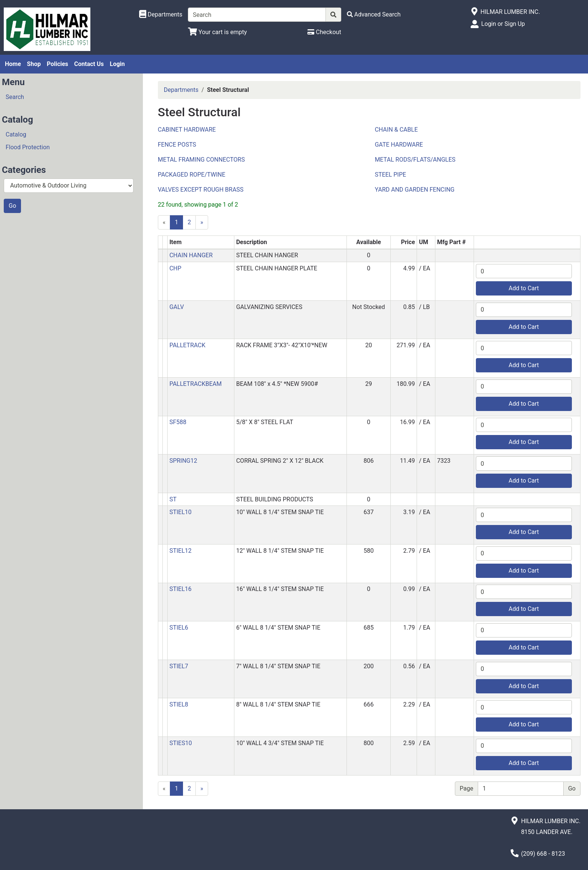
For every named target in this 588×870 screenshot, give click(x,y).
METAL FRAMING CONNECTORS (201, 160)
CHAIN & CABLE (396, 130)
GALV (177, 307)
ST (173, 499)
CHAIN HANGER (191, 255)
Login (117, 64)
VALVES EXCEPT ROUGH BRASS (201, 190)
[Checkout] (324, 32)
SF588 (178, 422)
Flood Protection (28, 147)
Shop (34, 64)
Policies (58, 64)
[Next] (202, 222)
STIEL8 (179, 704)
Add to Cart (524, 288)
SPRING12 (183, 461)
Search (15, 97)
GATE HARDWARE (399, 145)
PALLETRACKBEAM (196, 384)
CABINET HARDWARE (187, 130)
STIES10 (181, 743)
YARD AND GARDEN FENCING (415, 190)
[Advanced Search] (374, 14)
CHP (175, 268)
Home (13, 64)
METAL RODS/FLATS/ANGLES (415, 160)
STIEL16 (181, 589)
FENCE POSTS (177, 145)
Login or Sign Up (503, 24)
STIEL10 (181, 512)
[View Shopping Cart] (217, 32)
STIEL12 (181, 551)
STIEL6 (179, 628)
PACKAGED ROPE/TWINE (192, 175)
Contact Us (89, 64)
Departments (181, 90)
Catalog (16, 134)
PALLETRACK (187, 345)
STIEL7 (179, 666)
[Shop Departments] (161, 15)
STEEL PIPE (390, 175)
